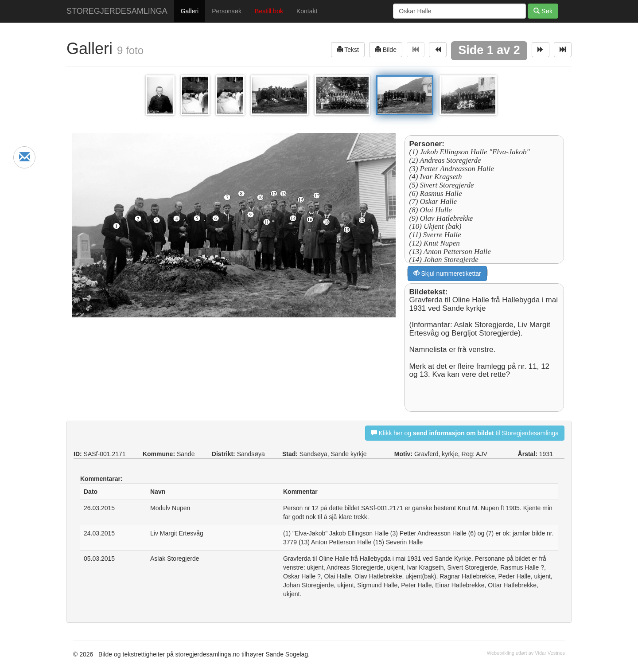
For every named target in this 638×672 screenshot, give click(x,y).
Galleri (190, 11)
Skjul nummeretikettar (447, 273)
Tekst (348, 49)
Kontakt (307, 11)
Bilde (386, 49)
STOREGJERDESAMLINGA (117, 11)
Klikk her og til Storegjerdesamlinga (465, 433)
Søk (543, 11)
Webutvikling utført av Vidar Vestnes (526, 653)
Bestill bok (269, 11)
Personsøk (227, 11)
